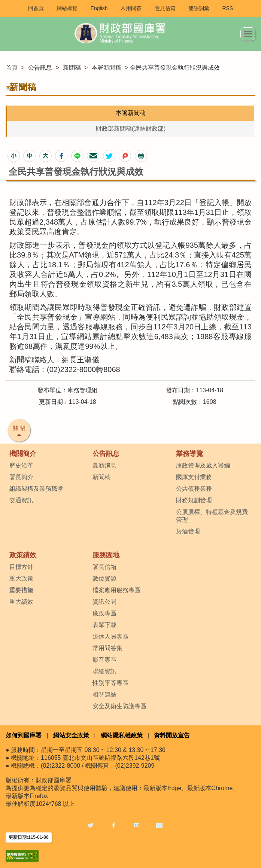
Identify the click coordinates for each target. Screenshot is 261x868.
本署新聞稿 (106, 68)
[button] (14, 156)
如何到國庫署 (24, 735)
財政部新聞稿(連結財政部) (131, 129)
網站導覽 (67, 8)
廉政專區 (104, 613)
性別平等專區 (110, 683)
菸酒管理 (188, 531)
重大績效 (21, 602)
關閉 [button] (19, 428)
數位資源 (104, 578)
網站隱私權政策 (122, 735)
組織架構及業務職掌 (36, 489)
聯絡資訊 (104, 671)
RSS (227, 8)
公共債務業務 (194, 489)
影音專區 (104, 660)
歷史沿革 (21, 465)
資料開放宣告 (172, 735)
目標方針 (21, 567)
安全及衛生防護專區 (119, 706)
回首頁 (36, 8)
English (99, 8)
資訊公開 (104, 602)
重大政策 (21, 578)
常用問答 (131, 8)
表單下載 (104, 625)
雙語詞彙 (199, 8)
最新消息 (104, 465)
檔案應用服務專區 (116, 590)
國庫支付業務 (194, 477)
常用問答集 (107, 648)
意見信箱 (165, 8)
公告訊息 (40, 68)
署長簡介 (21, 477)
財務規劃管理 (194, 500)
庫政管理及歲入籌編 (203, 465)
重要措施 (21, 590)
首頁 (12, 68)
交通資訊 (21, 500)
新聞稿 (72, 68)
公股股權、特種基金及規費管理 (212, 516)
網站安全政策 (71, 735)
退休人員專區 (110, 636)
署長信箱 (104, 567)
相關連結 (104, 695)
